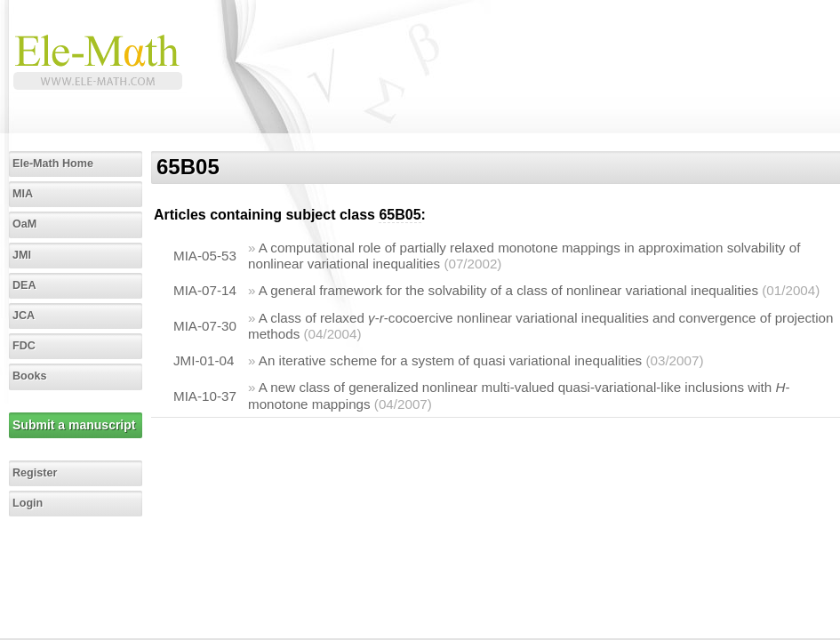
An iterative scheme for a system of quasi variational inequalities (450, 360)
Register (35, 473)
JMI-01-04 (204, 360)
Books (30, 376)
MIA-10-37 (205, 396)
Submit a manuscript (74, 425)
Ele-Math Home (53, 164)
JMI (22, 255)
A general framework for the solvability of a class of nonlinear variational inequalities (508, 290)
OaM (24, 224)
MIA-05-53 (205, 256)
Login (28, 503)
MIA (23, 194)
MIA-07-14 (205, 290)
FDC (24, 346)
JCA (24, 316)
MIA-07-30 (205, 326)
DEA (24, 285)
